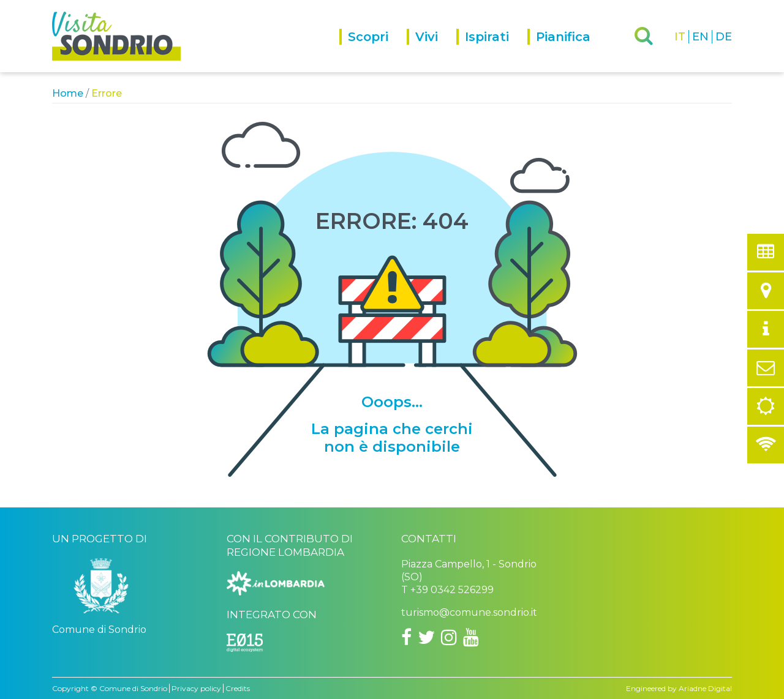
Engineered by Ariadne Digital (679, 688)
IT (680, 37)
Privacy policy (196, 688)
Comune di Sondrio (133, 688)
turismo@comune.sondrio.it (469, 612)
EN (700, 37)
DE (724, 37)
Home (68, 93)
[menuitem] (373, 50)
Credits (238, 688)
